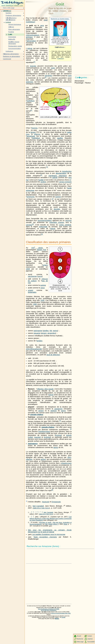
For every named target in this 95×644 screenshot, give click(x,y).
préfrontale (43, 227)
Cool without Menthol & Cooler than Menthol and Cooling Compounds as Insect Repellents (51, 519)
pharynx (37, 134)
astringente (38, 331)
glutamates (32, 292)
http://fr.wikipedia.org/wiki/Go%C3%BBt (49, 609)
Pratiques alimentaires (13, 15)
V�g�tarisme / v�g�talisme (11, 19)
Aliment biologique (15, 24)
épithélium (31, 101)
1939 (42, 300)
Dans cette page (9, 8)
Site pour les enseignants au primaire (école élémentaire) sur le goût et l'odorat (50, 531)
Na (27, 180)
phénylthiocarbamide (34, 349)
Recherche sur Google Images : (60, 19)
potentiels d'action (57, 222)
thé (51, 331)
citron (43, 288)
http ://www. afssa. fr (52, 524)
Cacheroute (7, 59)
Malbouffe (12, 39)
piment (44, 333)
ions (70, 177)
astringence (33, 444)
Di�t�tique (7, 11)
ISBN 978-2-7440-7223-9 (41, 508)
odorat (30, 48)
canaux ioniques (65, 182)
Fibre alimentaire (14, 29)
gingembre (51, 333)
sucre (40, 276)
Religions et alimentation (11, 56)
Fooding (11, 32)
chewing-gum (66, 463)
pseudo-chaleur (37, 415)
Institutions (9, 51)
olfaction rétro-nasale (45, 389)
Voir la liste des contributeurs (49, 610)
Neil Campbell (38, 506)
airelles (46, 331)
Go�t (10, 34)
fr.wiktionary (60, 58)
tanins (55, 331)
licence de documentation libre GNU (61, 613)
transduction (67, 171)
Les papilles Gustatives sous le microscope (49, 534)
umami (45, 265)
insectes (33, 66)
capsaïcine (58, 409)
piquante (37, 333)
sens (42, 25)
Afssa (65, 524)
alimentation (31, 41)
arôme (43, 459)
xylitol (31, 437)
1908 (28, 269)
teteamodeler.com (64, 37)
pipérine (54, 411)
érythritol (47, 437)
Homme (34, 128)
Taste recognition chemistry (45, 537)
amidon (40, 341)
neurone (68, 220)
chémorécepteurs (33, 35)
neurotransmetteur (45, 220)
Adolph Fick (41, 250)
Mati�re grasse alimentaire (14, 43)
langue (33, 132)
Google (63, 617)
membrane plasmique (58, 176)
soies (53, 68)
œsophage (31, 136)
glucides (57, 209)
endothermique (44, 431)
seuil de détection (53, 355)
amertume (31, 197)
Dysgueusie (56, 502)
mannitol (37, 437)
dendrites (49, 76)
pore (70, 76)
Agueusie (46, 502)
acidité (41, 180)
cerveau (29, 225)
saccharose (32, 276)
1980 (35, 304)
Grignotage (12, 37)
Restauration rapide (15, 46)
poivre (63, 411)
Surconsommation (15, 48)
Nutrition (9, 13)
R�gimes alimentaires (11, 54)
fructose (58, 435)
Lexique (8, 22)
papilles (60, 138)
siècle (37, 248)
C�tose (11, 27)
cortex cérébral (65, 225)
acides (43, 182)
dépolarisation (61, 173)
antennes (30, 82)
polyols (69, 435)
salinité (55, 177)
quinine (58, 197)
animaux (29, 37)
